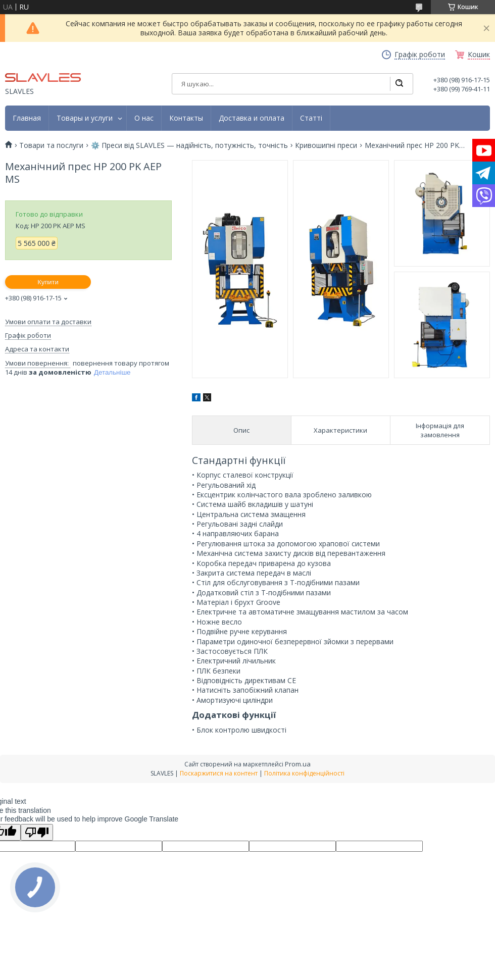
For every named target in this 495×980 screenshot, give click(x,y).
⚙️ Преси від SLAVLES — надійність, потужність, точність (189, 145)
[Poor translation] (37, 832)
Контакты (186, 118)
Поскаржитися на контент (219, 773)
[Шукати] (399, 84)
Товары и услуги (85, 118)
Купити (48, 282)
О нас (144, 118)
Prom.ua (298, 764)
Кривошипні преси (326, 145)
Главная (27, 118)
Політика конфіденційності (304, 773)
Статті (311, 118)
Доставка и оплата (252, 118)
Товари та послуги (51, 145)
